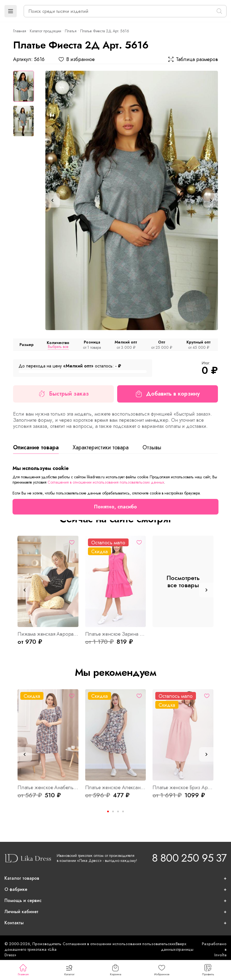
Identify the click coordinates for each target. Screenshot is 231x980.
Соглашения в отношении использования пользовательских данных (106, 482)
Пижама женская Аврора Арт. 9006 (48, 634)
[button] (11, 11)
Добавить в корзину (168, 394)
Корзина (116, 970)
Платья (71, 31)
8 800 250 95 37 (189, 858)
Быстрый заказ (64, 394)
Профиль (208, 970)
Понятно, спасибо (115, 507)
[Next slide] (211, 200)
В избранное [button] (77, 59)
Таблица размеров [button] (193, 59)
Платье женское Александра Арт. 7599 (116, 788)
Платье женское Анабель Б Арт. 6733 (48, 788)
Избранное (162, 970)
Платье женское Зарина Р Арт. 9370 (116, 634)
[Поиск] (219, 11)
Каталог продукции (46, 31)
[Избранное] (72, 542)
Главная (23, 970)
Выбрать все (58, 347)
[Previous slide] (53, 200)
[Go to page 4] (123, 811)
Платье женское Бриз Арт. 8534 (183, 788)
